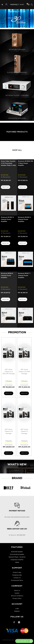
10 (26, 26)
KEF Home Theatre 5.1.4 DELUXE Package (9, 372)
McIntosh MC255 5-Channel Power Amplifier (25, 219)
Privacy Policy (17, 599)
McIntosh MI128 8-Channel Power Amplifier (7, 276)
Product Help (17, 572)
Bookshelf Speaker (17, 552)
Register (17, 611)
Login (17, 609)
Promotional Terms (17, 580)
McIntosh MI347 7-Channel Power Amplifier (24, 276)
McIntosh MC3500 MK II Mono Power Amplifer (26, 163)
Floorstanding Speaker (17, 554)
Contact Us (17, 578)
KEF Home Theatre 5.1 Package (24, 431)
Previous (5, 19)
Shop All (17, 150)
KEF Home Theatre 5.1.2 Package (9, 431)
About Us (17, 591)
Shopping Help (17, 575)
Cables (17, 562)
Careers (17, 593)
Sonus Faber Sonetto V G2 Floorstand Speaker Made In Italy (8, 163)
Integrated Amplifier (17, 560)
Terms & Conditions (17, 596)
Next (29, 19)
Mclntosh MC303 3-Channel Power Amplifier (8, 219)
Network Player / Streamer (17, 557)
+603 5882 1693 (21, 535)
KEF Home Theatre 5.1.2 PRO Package (24, 372)
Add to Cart (6, 187)
